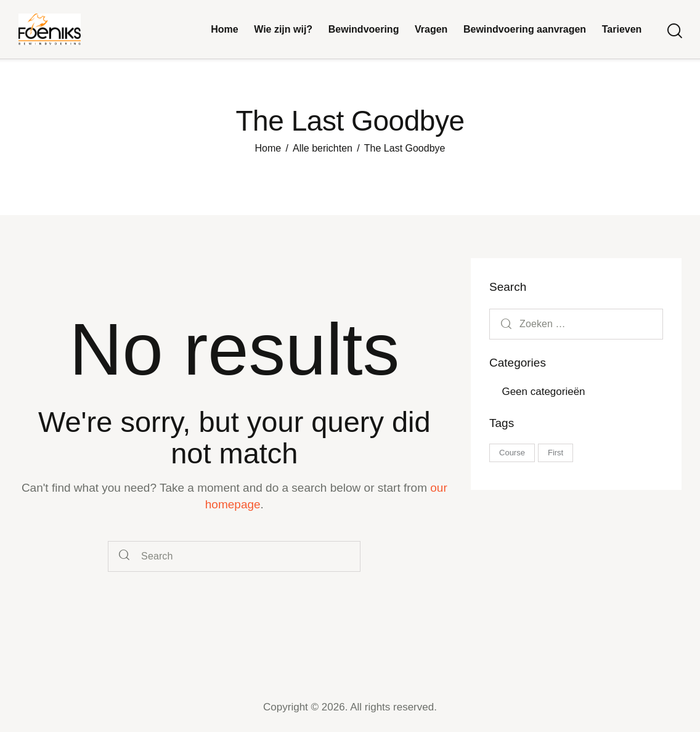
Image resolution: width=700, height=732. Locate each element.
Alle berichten (323, 148)
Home (268, 148)
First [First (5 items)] (556, 453)
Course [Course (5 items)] (512, 453)
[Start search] (674, 31)
